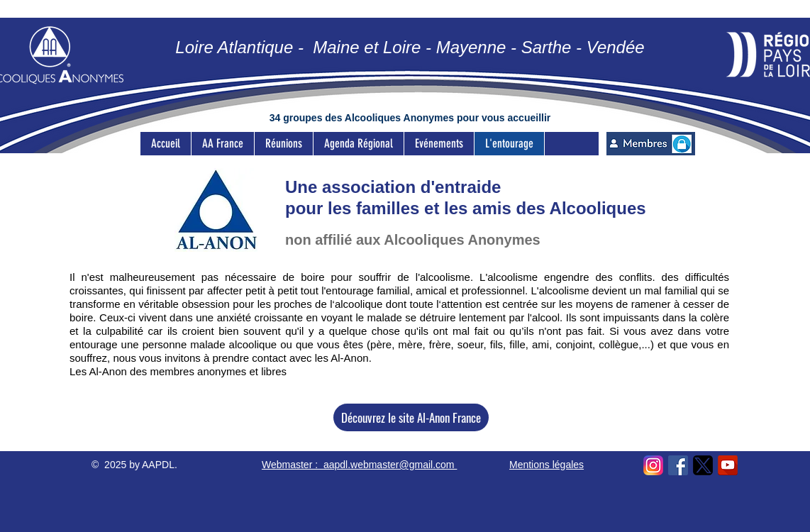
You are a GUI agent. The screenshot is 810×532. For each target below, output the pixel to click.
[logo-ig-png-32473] (653, 465)
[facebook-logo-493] (678, 465)
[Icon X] (703, 465)
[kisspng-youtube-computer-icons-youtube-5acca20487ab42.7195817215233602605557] (728, 465)
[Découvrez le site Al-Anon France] (411, 417)
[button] (283, 144)
